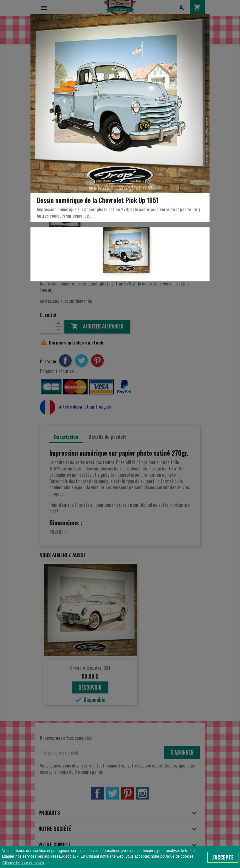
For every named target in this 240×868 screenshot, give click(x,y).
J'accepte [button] (223, 857)
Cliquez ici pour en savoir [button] (23, 863)
